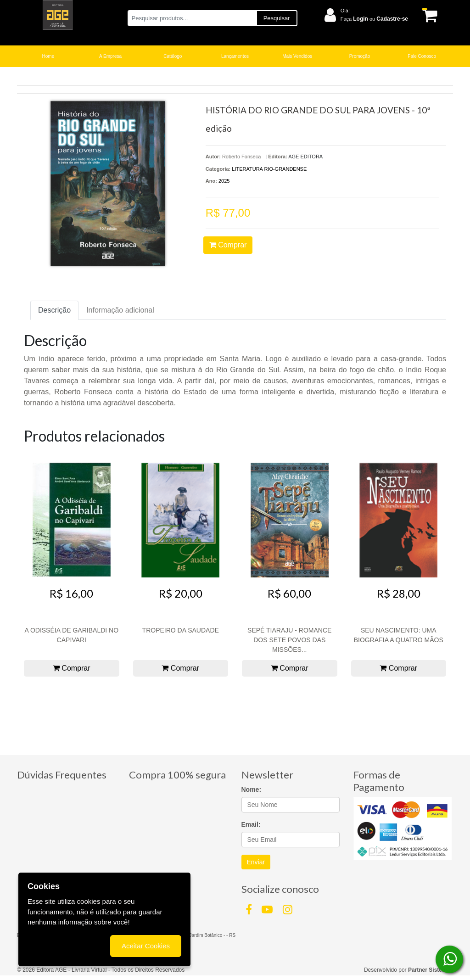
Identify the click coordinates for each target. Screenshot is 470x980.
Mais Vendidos (297, 56)
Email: (251, 824)
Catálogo (173, 56)
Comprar (228, 245)
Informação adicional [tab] (120, 310)
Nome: (252, 790)
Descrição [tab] (54, 310)
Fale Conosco (422, 56)
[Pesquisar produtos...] (192, 18)
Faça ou (374, 19)
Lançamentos (235, 56)
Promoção (360, 56)
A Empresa (110, 56)
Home (48, 56)
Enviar (256, 862)
